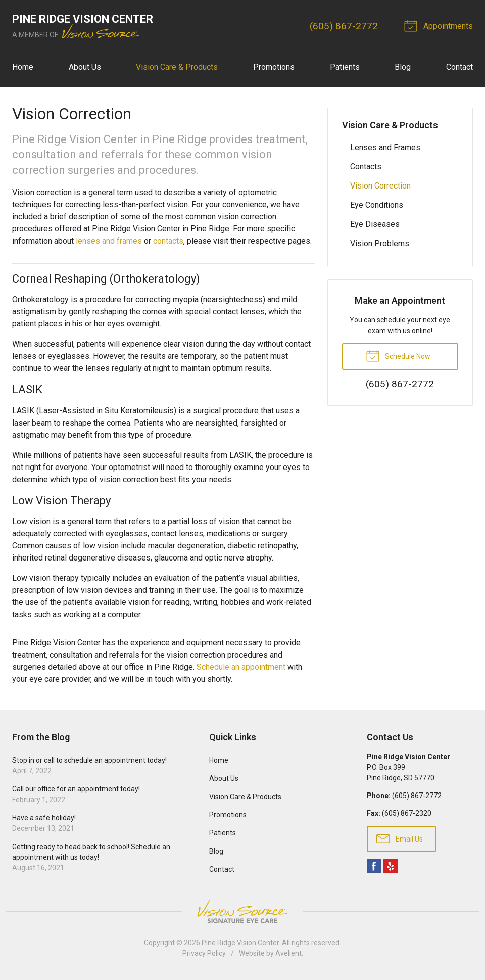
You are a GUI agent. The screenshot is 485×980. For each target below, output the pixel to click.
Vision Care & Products (177, 67)
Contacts (366, 167)
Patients (345, 67)
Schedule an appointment (241, 667)
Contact (459, 67)
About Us (85, 67)
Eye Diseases (375, 224)
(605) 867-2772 (344, 26)
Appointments (440, 25)
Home (23, 67)
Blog (403, 67)
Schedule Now (398, 355)
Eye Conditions (377, 205)
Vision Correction (380, 186)
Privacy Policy (204, 953)
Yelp (391, 866)
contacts (168, 241)
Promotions (274, 67)
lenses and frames (109, 241)
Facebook (374, 866)
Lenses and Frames (385, 147)
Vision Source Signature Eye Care (243, 912)
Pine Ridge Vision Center (240, 943)
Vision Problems (380, 243)
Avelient (288, 953)
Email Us (400, 838)
